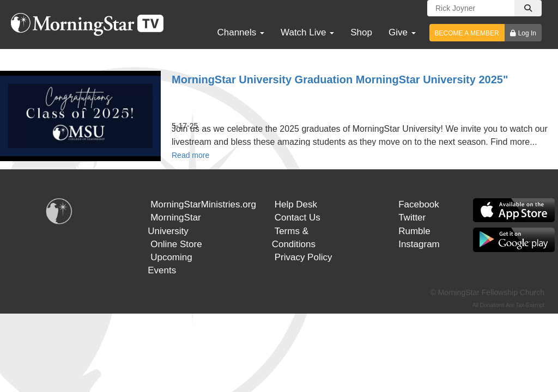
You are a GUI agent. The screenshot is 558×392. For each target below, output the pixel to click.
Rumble (414, 231)
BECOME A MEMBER (467, 33)
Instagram (419, 244)
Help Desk (296, 204)
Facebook (419, 204)
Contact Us (298, 218)
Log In (527, 33)
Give (402, 32)
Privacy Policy (304, 257)
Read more (190, 155)
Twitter (412, 218)
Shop (361, 32)
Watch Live (307, 32)
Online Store (176, 244)
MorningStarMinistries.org (203, 204)
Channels (241, 32)
